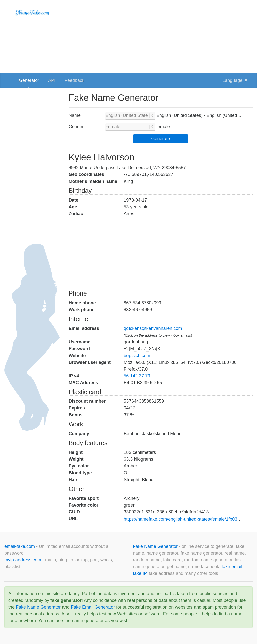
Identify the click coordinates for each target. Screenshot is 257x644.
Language (235, 80)
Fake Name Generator (156, 546)
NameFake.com (32, 13)
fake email (232, 567)
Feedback (74, 80)
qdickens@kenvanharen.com (153, 328)
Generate (160, 139)
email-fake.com (20, 546)
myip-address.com (23, 560)
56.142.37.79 (137, 376)
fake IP (140, 573)
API (52, 80)
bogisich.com (137, 356)
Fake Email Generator (93, 607)
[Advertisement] (161, 35)
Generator (29, 80)
